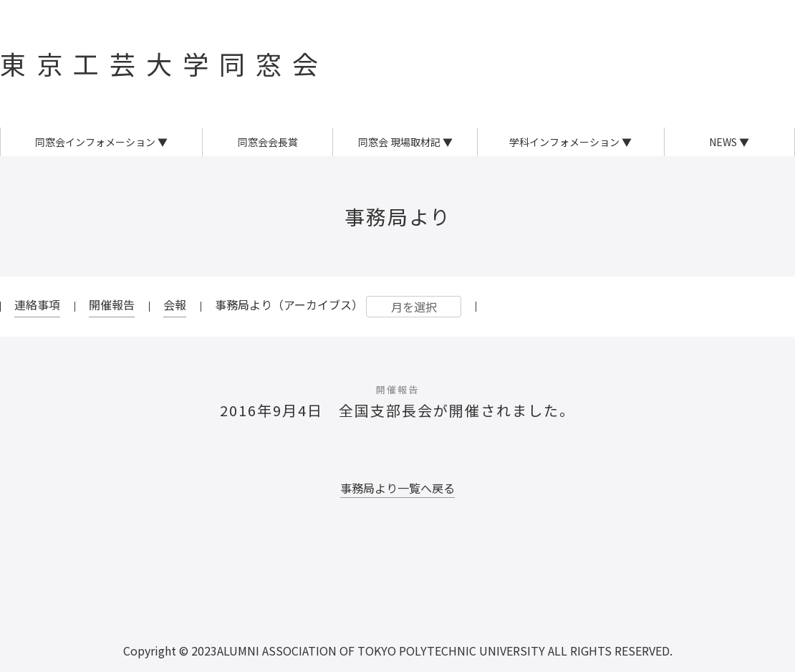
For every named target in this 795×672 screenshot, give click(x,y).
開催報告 (112, 304)
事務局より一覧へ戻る (397, 488)
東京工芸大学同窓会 (164, 63)
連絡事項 (37, 304)
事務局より (398, 216)
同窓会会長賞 (268, 142)
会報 (175, 304)
